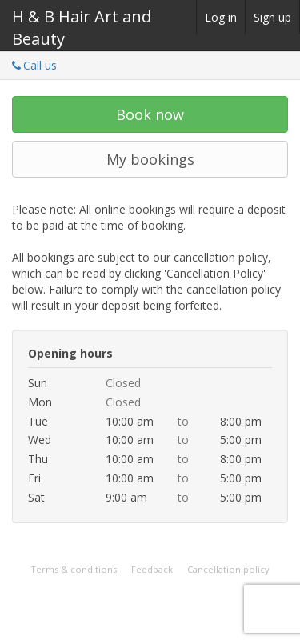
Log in (221, 17)
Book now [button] (150, 114)
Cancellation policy (228, 569)
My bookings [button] (150, 159)
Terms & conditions (74, 569)
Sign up (272, 17)
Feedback (152, 569)
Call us (34, 65)
